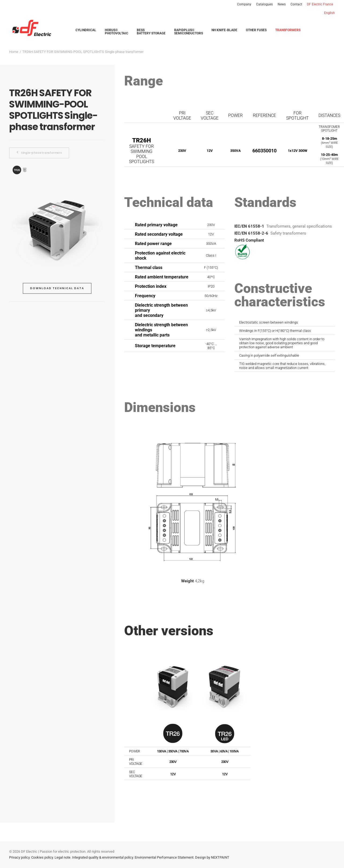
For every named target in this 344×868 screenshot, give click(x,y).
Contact (296, 4)
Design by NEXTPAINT (212, 857)
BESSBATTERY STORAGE (151, 32)
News (282, 4)
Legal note (62, 857)
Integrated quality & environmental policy (103, 857)
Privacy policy (19, 857)
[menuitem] (245, 4)
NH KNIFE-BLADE (224, 30)
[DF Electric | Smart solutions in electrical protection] (30, 28)
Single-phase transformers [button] (39, 153)
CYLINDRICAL (86, 30)
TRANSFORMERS (288, 30)
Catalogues (264, 4)
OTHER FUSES (256, 30)
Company (244, 4)
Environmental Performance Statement (164, 857)
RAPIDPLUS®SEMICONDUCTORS (189, 32)
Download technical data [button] (57, 288)
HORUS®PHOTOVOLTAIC (117, 32)
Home (14, 52)
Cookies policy (42, 857)
